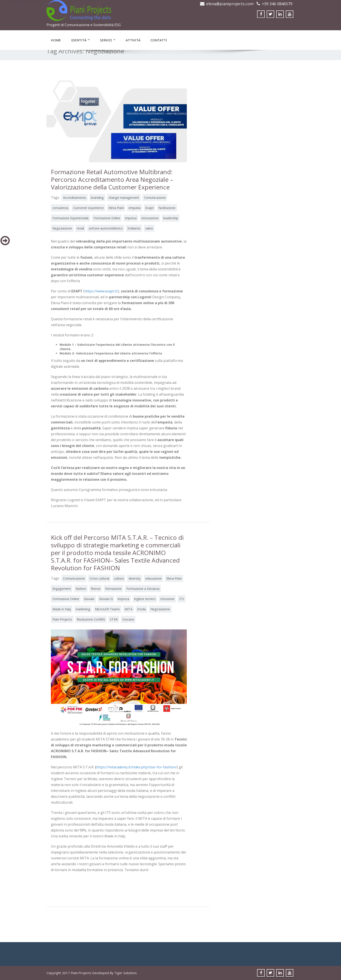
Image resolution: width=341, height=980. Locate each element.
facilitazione (167, 208)
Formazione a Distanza (143, 589)
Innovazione (150, 218)
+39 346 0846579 (277, 4)
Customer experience (88, 208)
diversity (135, 578)
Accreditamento (75, 198)
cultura (119, 578)
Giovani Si (106, 599)
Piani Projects (62, 619)
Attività (133, 40)
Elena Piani (116, 208)
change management (124, 198)
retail (80, 228)
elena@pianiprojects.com (230, 4)
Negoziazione (62, 228)
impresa (131, 218)
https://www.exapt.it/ (101, 291)
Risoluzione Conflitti (91, 619)
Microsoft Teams (107, 609)
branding (97, 198)
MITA (129, 609)
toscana (128, 619)
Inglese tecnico (145, 599)
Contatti (159, 40)
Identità (80, 40)
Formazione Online (107, 218)
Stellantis (134, 228)
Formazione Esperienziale (71, 218)
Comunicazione (155, 198)
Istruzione (167, 599)
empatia (135, 208)
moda (141, 609)
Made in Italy (62, 609)
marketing (83, 609)
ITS (182, 599)
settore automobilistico (106, 228)
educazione (153, 578)
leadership (171, 218)
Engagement (62, 589)
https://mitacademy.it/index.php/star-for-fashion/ (137, 767)
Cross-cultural (99, 578)
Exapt (150, 208)
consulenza (60, 208)
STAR (114, 619)
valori (149, 228)
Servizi (108, 40)
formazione (113, 589)
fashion (81, 589)
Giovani (89, 599)
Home (56, 40)
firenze (96, 589)
